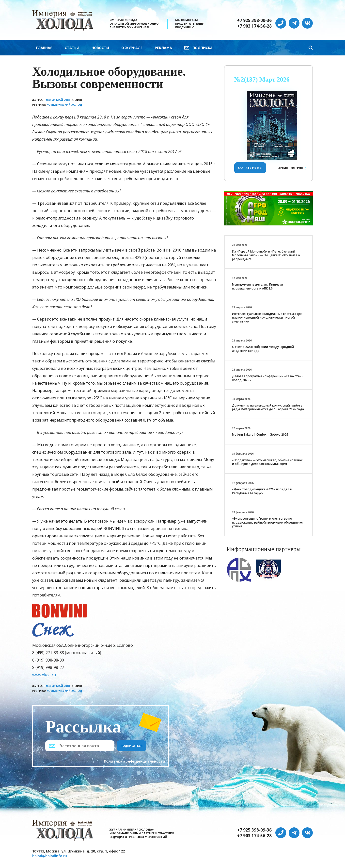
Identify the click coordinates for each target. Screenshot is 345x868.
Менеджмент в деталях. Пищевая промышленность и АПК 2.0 (258, 286)
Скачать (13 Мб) (250, 168)
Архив (290, 168)
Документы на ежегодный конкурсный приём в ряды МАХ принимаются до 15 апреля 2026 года (268, 407)
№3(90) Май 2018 (58, 100)
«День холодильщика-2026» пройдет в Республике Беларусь (262, 491)
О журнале (132, 48)
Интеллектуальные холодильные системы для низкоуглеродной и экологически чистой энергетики (267, 318)
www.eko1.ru (44, 675)
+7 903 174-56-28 (254, 26)
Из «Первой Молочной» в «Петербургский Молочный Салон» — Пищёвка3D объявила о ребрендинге (266, 255)
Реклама (163, 48)
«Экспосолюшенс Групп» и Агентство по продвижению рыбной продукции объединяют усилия (268, 522)
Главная (44, 48)
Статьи (72, 48)
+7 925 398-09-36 (254, 20)
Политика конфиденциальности (134, 761)
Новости (100, 48)
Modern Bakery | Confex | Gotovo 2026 (260, 434)
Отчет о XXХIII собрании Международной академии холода (263, 349)
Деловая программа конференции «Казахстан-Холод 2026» (267, 378)
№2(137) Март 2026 (262, 79)
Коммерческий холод (64, 105)
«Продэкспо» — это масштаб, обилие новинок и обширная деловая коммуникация (267, 462)
